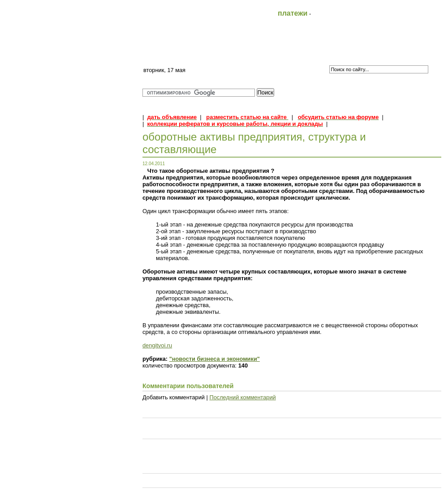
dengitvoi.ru (157, 345)
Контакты (285, 52)
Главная (162, 52)
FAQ (223, 52)
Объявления (409, 52)
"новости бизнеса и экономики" (215, 359)
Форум (347, 52)
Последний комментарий (242, 397)
